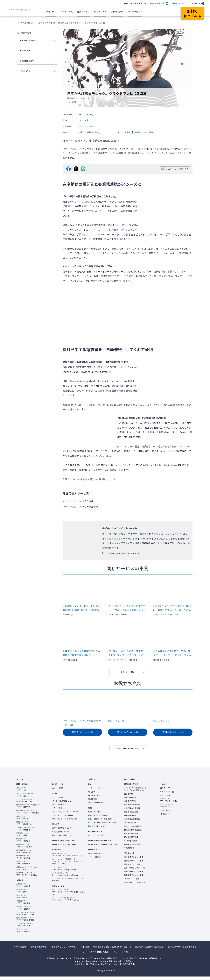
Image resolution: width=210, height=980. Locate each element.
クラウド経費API (95, 860)
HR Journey (165, 817)
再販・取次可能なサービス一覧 (64, 848)
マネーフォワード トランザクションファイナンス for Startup (69, 865)
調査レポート (165, 799)
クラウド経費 (22, 838)
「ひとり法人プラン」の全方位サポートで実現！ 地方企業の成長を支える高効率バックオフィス (127, 608)
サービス (83, 120)
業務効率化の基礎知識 (133, 833)
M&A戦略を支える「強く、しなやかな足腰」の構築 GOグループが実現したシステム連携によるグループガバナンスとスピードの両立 (82, 608)
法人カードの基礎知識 (133, 830)
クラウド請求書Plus (24, 826)
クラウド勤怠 (22, 894)
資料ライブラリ (116, 722)
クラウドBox (27, 872)
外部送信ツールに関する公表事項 (148, 950)
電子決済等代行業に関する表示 (182, 950)
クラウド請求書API (96, 857)
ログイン (196, 3)
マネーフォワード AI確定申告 (28, 815)
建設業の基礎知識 (131, 840)
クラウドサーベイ (25, 928)
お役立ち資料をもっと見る (128, 751)
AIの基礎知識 (129, 851)
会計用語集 (128, 797)
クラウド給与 (22, 900)
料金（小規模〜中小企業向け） (100, 822)
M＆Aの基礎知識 (131, 844)
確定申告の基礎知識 (132, 808)
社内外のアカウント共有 (153, 132)
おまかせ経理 (57, 791)
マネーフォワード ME (168, 803)
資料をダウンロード (82, 734)
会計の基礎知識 (130, 804)
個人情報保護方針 (39, 950)
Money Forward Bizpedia (136, 792)
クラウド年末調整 (23, 905)
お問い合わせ (178, 3)
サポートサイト (94, 791)
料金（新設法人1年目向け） (99, 819)
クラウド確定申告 (29, 809)
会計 (81, 114)
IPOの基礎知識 (130, 826)
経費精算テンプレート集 (134, 864)
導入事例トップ (28, 23)
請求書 (90, 114)
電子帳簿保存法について (62, 831)
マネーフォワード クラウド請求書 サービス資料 (82, 724)
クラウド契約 (57, 801)
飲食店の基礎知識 (131, 837)
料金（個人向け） (95, 815)
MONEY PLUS (167, 809)
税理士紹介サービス (96, 799)
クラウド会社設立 (59, 808)
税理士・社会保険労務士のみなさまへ (103, 848)
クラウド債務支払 (23, 843)
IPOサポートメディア (97, 839)
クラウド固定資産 (24, 855)
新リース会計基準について (63, 839)
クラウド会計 (22, 792)
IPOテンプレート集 (132, 882)
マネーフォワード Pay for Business (66, 815)
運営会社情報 (20, 950)
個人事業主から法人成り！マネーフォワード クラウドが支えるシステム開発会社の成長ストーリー (172, 653)
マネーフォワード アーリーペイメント (67, 858)
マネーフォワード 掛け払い (27, 877)
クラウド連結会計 (23, 866)
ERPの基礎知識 (130, 801)
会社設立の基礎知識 (132, 822)
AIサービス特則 (121, 955)
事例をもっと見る (128, 673)
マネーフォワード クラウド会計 (82, 276)
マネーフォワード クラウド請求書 (115, 234)
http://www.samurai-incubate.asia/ (121, 553)
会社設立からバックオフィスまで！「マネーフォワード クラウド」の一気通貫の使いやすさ (127, 653)
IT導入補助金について (61, 835)
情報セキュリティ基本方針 (64, 950)
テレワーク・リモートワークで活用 (122, 132)
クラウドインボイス (24, 849)
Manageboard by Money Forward (66, 877)
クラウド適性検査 (23, 934)
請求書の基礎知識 (131, 815)
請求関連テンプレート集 (134, 860)
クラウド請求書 (22, 821)
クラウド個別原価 (24, 860)
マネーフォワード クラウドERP (65, 822)
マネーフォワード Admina (62, 819)
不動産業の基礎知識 (132, 848)
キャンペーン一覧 (167, 795)
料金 (48, 12)
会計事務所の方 (157, 3)
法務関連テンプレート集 (134, 875)
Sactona (68, 883)
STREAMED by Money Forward (64, 872)
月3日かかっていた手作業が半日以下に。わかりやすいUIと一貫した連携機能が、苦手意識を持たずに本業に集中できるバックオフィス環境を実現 (172, 608)
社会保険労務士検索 (96, 806)
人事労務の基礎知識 (132, 811)
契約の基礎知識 (130, 819)
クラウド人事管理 (23, 888)
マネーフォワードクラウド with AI (66, 902)
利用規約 (85, 950)
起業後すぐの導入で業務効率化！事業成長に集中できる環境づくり (81, 653)
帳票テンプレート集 (132, 868)
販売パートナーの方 (133, 3)
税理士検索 (93, 802)
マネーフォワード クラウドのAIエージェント (69, 895)
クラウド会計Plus (25, 798)
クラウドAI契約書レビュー (63, 804)
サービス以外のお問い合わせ (96, 955)
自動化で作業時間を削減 (91, 132)
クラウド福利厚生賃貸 (25, 922)
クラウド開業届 (58, 811)
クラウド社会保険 (24, 911)
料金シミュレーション (97, 829)
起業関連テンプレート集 (134, 879)
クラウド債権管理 (26, 832)
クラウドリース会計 (26, 804)
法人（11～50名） (88, 126)
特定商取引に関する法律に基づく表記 (111, 950)
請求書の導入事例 (47, 23)
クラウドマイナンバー (25, 917)
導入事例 (92, 795)
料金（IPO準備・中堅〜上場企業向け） (104, 826)
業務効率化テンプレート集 (135, 886)
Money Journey (166, 814)
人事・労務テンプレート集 (135, 871)
